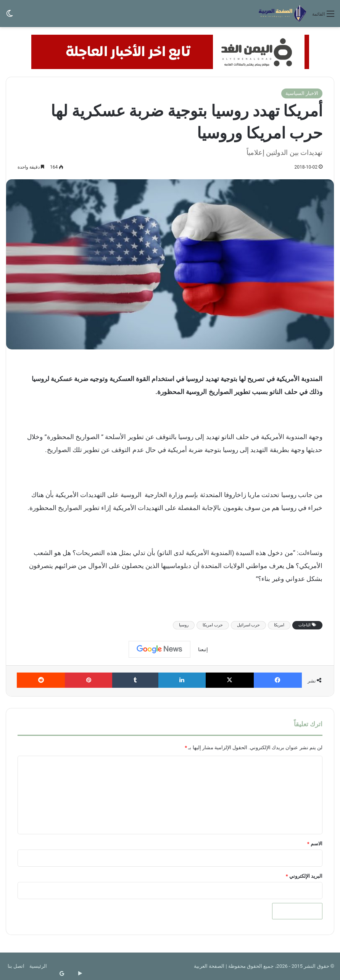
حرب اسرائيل (249, 625)
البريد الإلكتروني (304, 876)
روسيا (184, 625)
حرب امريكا (213, 625)
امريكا (279, 625)
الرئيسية (38, 966)
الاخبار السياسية (302, 93)
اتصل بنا (16, 966)
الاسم (315, 844)
